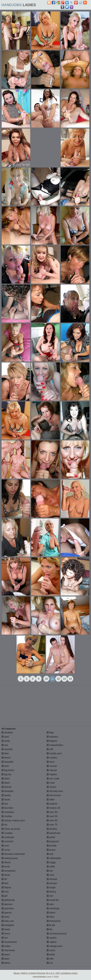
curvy (6, 850)
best (5, 766)
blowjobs (8, 791)
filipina (6, 887)
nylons (51, 787)
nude (51, 783)
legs (50, 732)
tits (50, 929)
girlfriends (8, 900)
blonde (7, 787)
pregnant (53, 841)
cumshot (7, 841)
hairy (5, 917)
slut (50, 896)
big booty (8, 770)
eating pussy (10, 858)
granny (7, 913)
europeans (9, 871)
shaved (52, 879)
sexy (50, 875)
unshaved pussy (57, 934)
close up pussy (11, 829)
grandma (8, 908)
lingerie (52, 741)
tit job (51, 925)
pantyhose (54, 833)
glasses (7, 904)
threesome (54, 921)
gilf (4, 896)
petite (51, 837)
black (6, 783)
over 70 (52, 825)
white (51, 954)
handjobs (8, 925)
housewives (9, 942)
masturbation (55, 745)
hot (5, 938)
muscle (52, 766)
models (52, 758)
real (50, 854)
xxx (50, 963)
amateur (7, 732)
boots (6, 800)
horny (6, 934)
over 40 (52, 812)
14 (70, 679)
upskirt (52, 938)
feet (5, 883)
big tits (6, 774)
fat (4, 879)
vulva (51, 950)
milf (50, 749)
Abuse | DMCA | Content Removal (29, 973)
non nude (53, 779)
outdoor (52, 804)
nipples (52, 774)
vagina (52, 942)
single (51, 887)
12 (58, 679)
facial (6, 875)
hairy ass (8, 921)
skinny (51, 892)
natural (52, 770)
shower (52, 883)
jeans (6, 954)
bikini (6, 779)
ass (5, 745)
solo (50, 904)
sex (50, 871)
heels (6, 929)
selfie (51, 867)
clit (4, 825)
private (52, 846)
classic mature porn (13, 820)
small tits (53, 900)
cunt (5, 846)
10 (46, 679)
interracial (8, 950)
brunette (7, 808)
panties (52, 829)
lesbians (52, 737)
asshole (7, 749)
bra (5, 804)
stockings (53, 908)
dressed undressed (13, 854)
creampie (8, 837)
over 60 (52, 820)
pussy (51, 850)
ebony (6, 862)
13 (64, 679)
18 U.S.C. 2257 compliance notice (62, 973)
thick (50, 917)
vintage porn (55, 946)
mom (51, 762)
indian (6, 946)
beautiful (7, 762)
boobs (6, 795)
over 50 (52, 816)
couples (7, 833)
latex (5, 959)
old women (54, 795)
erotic (6, 867)
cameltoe (8, 812)
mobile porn (54, 753)
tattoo (51, 913)
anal (5, 737)
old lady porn (55, 791)
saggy (51, 862)
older (51, 800)
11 (52, 679)
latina (6, 963)
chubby (7, 816)
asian (6, 741)
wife (50, 959)
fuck (5, 892)
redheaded (54, 858)
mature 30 (53, 808)
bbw (5, 753)
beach (6, 758)
